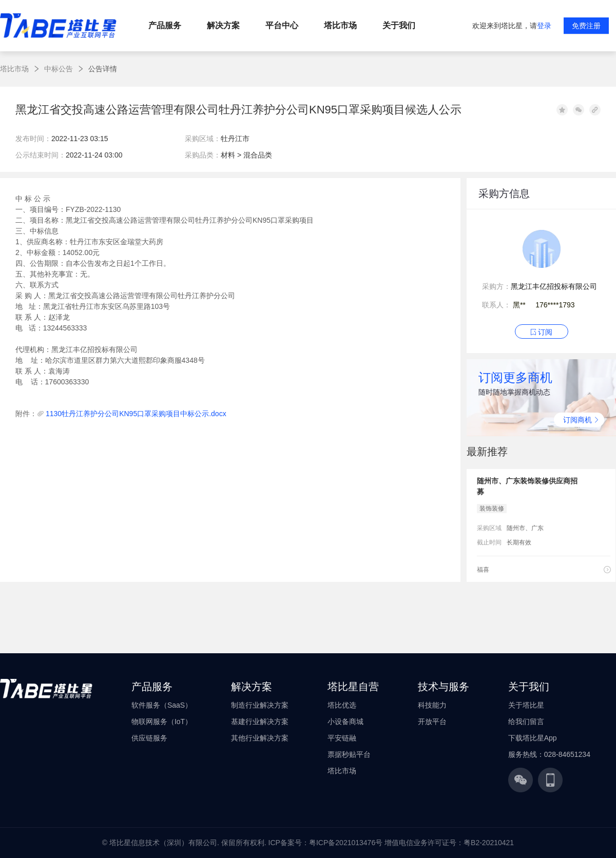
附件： (26, 414)
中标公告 (59, 69)
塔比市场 (14, 69)
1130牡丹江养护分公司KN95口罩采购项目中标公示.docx (136, 414)
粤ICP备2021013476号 (346, 843)
